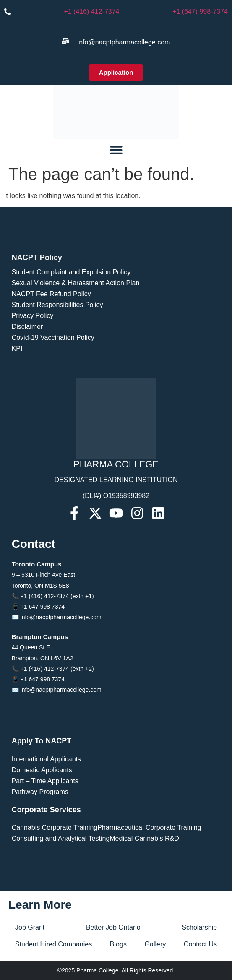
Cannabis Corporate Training (55, 828)
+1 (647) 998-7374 (200, 12)
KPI (17, 348)
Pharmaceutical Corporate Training (149, 828)
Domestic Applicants (42, 770)
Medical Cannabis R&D (144, 838)
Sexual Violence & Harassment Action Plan (76, 283)
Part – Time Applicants (45, 781)
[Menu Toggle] (116, 150)
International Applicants (46, 759)
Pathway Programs (40, 792)
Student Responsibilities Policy (57, 305)
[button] (116, 72)
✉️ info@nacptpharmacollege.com (57, 617)
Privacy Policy (33, 316)
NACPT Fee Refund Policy (51, 294)
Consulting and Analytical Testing (61, 838)
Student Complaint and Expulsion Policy (71, 272)
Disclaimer (27, 327)
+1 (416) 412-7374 (91, 12)
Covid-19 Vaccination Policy (53, 338)
